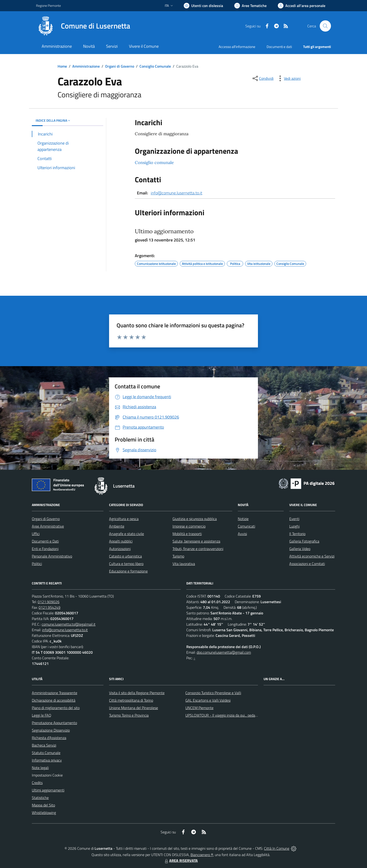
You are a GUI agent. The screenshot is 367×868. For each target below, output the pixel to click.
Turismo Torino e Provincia (129, 715)
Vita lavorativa (184, 564)
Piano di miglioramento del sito (56, 708)
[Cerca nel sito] (325, 26)
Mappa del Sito (43, 805)
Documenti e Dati (45, 541)
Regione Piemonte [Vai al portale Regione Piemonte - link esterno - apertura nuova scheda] (48, 5)
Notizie (243, 519)
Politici (37, 564)
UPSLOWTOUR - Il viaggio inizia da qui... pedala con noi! (228, 715)
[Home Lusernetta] (83, 26)
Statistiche (40, 798)
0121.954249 (50, 607)
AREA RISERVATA (181, 861)
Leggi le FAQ (42, 715)
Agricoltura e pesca (124, 519)
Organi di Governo (120, 66)
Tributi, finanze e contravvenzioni (198, 549)
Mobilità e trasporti (187, 534)
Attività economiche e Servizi (312, 556)
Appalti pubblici (121, 541)
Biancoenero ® (202, 855)
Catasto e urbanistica (125, 556)
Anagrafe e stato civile (127, 534)
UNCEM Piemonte (199, 708)
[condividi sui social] (263, 78)
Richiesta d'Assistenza (49, 738)
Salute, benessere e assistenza (196, 541)
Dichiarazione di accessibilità (54, 700)
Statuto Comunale (46, 753)
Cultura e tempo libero (126, 564)
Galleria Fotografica (304, 541)
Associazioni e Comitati (307, 564)
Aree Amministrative (48, 526)
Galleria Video (300, 549)
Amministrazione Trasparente (55, 693)
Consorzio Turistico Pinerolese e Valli (213, 693)
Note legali (40, 768)
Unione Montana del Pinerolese (134, 708)
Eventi (294, 519)
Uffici (36, 534)
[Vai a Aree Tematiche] (250, 6)
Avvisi (242, 534)
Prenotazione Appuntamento (54, 723)
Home (62, 66)
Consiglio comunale (154, 162)
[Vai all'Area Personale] (302, 6)
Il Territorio (297, 534)
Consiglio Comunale (155, 66)
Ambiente (117, 526)
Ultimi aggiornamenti (48, 790)
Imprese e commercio (189, 526)
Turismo (178, 556)
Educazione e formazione (128, 571)
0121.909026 (49, 602)
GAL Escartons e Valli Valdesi (208, 700)
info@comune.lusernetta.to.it (176, 193)
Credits (37, 783)
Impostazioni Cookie (47, 775)
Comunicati (246, 526)
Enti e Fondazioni (45, 549)
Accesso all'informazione (237, 47)
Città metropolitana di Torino (131, 700)
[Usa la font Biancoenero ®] (203, 6)
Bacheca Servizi (44, 745)
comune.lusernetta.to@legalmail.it (69, 624)
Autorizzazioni (120, 549)
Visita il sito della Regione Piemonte (137, 693)
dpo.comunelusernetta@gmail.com (224, 652)
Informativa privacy (47, 760)
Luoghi (294, 526)
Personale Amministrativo (52, 556)
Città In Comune (277, 848)
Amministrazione (86, 66)
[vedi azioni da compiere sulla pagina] (289, 78)
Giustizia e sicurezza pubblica (195, 519)
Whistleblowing (44, 813)
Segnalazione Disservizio (51, 730)
